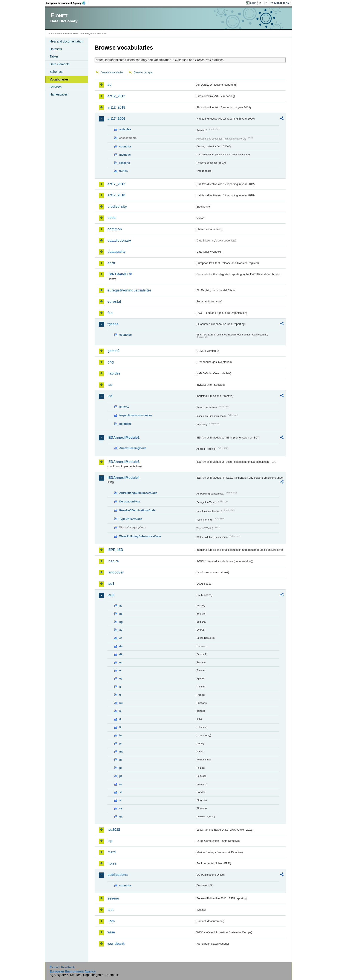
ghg (111, 362)
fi (120, 687)
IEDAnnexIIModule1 (123, 438)
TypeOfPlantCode (131, 519)
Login (253, 3)
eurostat (114, 301)
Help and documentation (66, 41)
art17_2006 (116, 119)
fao (110, 313)
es (121, 679)
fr (120, 695)
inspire (113, 561)
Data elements (60, 64)
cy (121, 630)
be (121, 614)
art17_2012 (116, 184)
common (115, 229)
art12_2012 (116, 96)
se (121, 792)
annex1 (124, 407)
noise (112, 863)
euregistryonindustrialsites (129, 290)
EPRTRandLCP (120, 274)
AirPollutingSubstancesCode (138, 493)
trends (123, 171)
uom (111, 921)
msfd (112, 852)
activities (125, 129)
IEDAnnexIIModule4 (123, 478)
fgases (113, 324)
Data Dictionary (82, 33)
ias (110, 385)
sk (121, 808)
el (120, 670)
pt (121, 776)
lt (120, 727)
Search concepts (143, 72)
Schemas (56, 72)
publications (118, 875)
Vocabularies (59, 79)
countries (126, 146)
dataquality (116, 252)
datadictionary (119, 240)
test (110, 910)
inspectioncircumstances (136, 415)
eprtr (111, 263)
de (121, 646)
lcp (110, 841)
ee (121, 662)
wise (111, 932)
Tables (54, 56)
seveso (113, 898)
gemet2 (113, 351)
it (120, 719)
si (120, 800)
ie (120, 711)
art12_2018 (116, 107)
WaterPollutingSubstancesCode (140, 536)
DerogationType (130, 501)
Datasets (56, 49)
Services (56, 87)
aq (110, 85)
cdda (111, 218)
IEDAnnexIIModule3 (123, 462)
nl (120, 760)
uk (121, 817)
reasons (125, 163)
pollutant (125, 424)
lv (120, 744)
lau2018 (114, 830)
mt (121, 752)
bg (121, 622)
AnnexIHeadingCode (133, 448)
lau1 (111, 584)
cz (121, 638)
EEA (67, 3)
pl (120, 768)
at (120, 606)
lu (120, 735)
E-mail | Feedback (62, 967)
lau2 (111, 595)
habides (114, 373)
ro (121, 784)
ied (110, 396)
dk (121, 654)
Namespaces (59, 94)
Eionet (67, 33)
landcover (116, 572)
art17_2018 (116, 195)
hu (121, 703)
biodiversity (117, 207)
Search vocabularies (112, 72)
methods (125, 155)
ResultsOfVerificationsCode (137, 510)
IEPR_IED (115, 550)
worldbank (116, 944)
